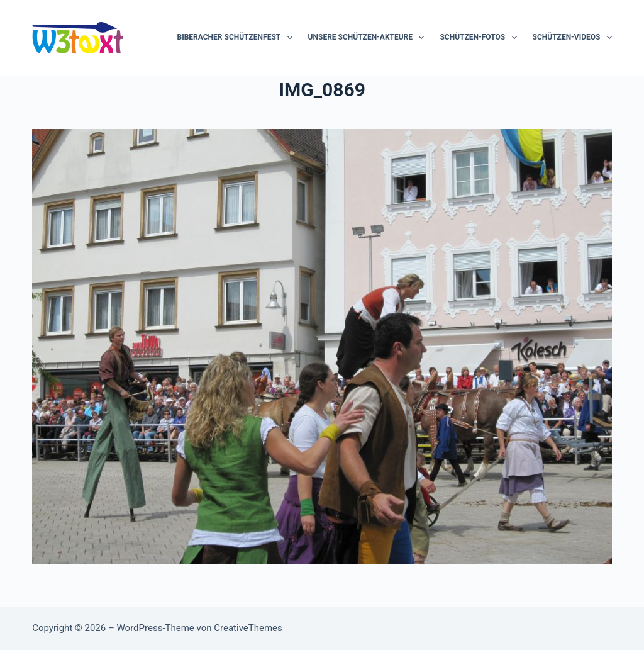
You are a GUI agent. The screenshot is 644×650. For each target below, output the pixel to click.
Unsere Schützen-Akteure (369, 38)
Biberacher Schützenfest (237, 38)
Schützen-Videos (572, 38)
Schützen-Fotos (480, 38)
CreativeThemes (248, 628)
